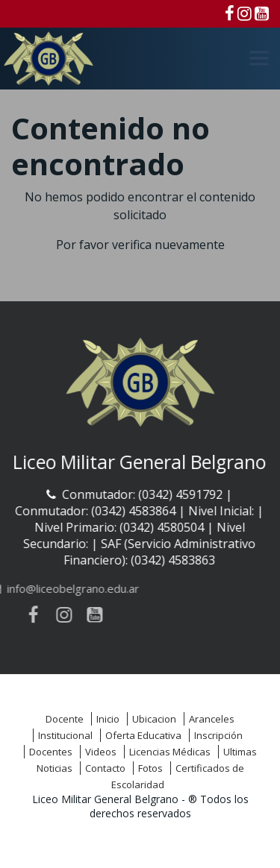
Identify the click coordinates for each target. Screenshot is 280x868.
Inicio (108, 719)
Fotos (150, 768)
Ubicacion (154, 719)
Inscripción (218, 735)
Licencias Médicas (170, 752)
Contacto (105, 768)
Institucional (65, 735)
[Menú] (259, 58)
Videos (101, 752)
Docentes (51, 752)
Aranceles (212, 719)
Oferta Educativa (143, 735)
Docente (65, 719)
